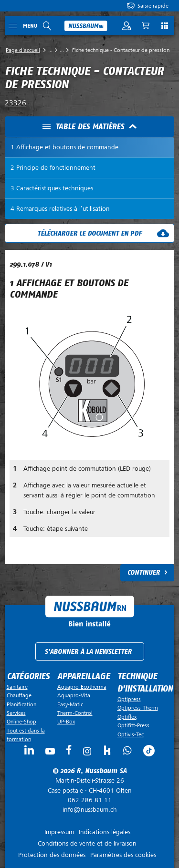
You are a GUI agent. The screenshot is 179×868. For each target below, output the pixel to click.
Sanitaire (17, 687)
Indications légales (105, 832)
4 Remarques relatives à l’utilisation (60, 209)
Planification (21, 704)
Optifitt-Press (133, 725)
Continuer (144, 573)
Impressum (59, 832)
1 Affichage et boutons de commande (64, 147)
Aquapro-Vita (74, 695)
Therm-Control (75, 713)
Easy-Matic (70, 704)
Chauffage (19, 695)
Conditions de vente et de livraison (87, 843)
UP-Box (66, 722)
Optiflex (127, 717)
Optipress (129, 699)
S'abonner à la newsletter (88, 652)
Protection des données (52, 855)
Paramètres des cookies (123, 855)
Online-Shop (21, 722)
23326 (16, 103)
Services (16, 713)
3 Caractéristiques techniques (52, 188)
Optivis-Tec (131, 734)
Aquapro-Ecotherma (82, 687)
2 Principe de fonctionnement (53, 168)
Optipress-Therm (138, 708)
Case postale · (89, 785)
